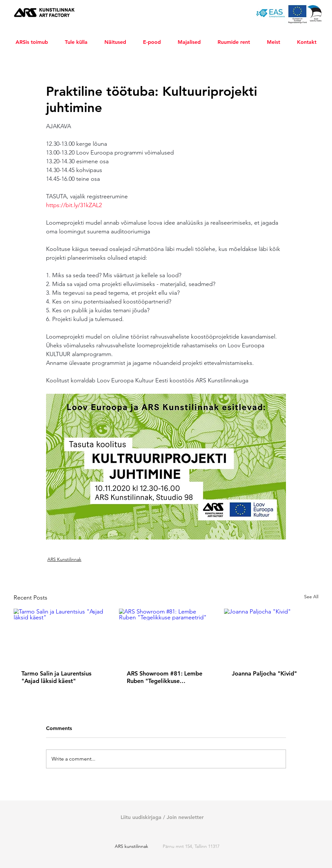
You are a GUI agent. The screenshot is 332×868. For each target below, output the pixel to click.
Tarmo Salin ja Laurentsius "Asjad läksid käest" (56, 677)
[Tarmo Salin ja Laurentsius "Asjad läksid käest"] (61, 635)
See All (311, 597)
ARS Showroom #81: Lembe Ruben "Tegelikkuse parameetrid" (165, 677)
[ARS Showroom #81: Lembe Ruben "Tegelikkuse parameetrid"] (166, 635)
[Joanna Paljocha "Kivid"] (271, 635)
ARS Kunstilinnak (64, 559)
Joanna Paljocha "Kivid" (264, 673)
